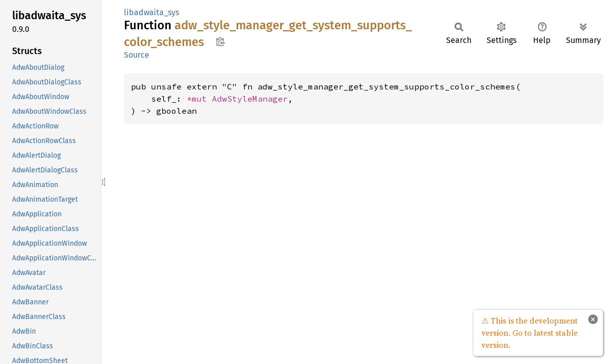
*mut (199, 99)
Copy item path (220, 41)
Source (137, 55)
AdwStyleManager (250, 99)
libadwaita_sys (151, 12)
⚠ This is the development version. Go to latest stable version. (530, 333)
